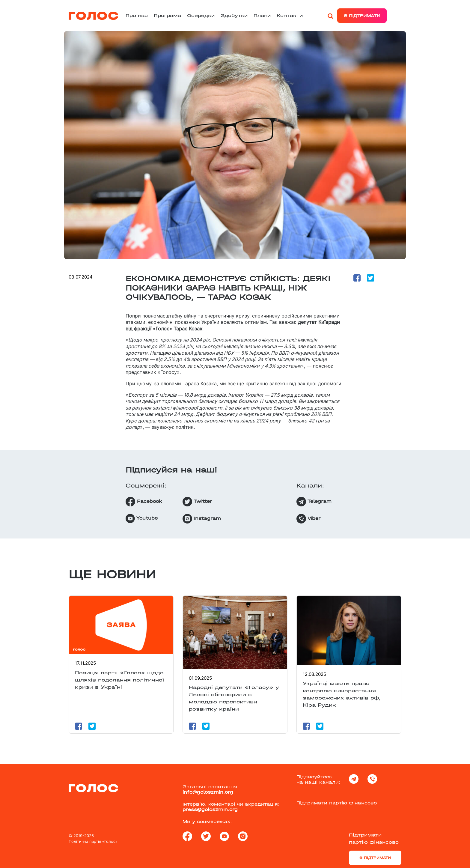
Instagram (202, 519)
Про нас (137, 15)
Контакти (290, 15)
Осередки (201, 15)
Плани (262, 15)
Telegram (314, 502)
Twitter (197, 502)
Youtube (142, 519)
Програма (167, 15)
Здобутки (234, 15)
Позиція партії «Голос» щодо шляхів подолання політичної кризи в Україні (120, 680)
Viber (308, 519)
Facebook (144, 502)
